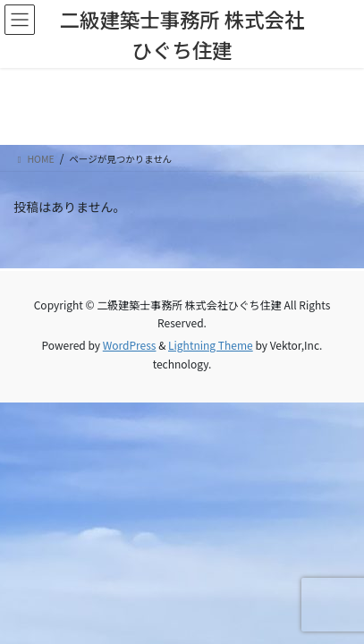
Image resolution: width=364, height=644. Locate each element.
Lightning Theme (211, 345)
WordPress (130, 345)
